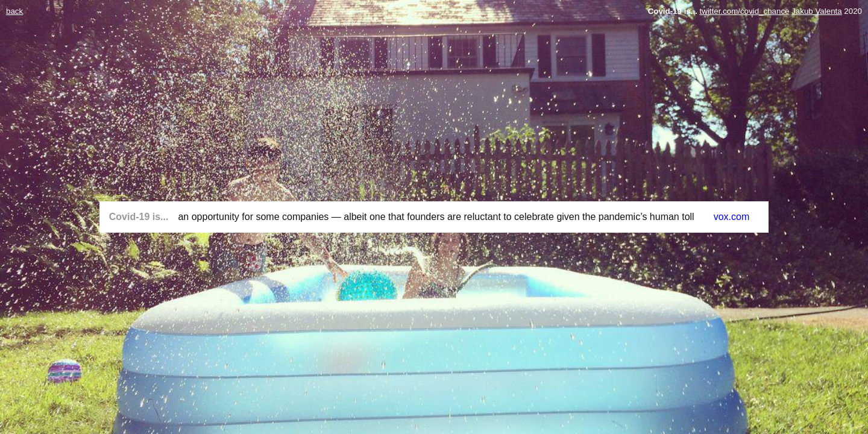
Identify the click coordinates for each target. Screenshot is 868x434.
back (14, 11)
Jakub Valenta (816, 11)
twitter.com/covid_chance (745, 11)
